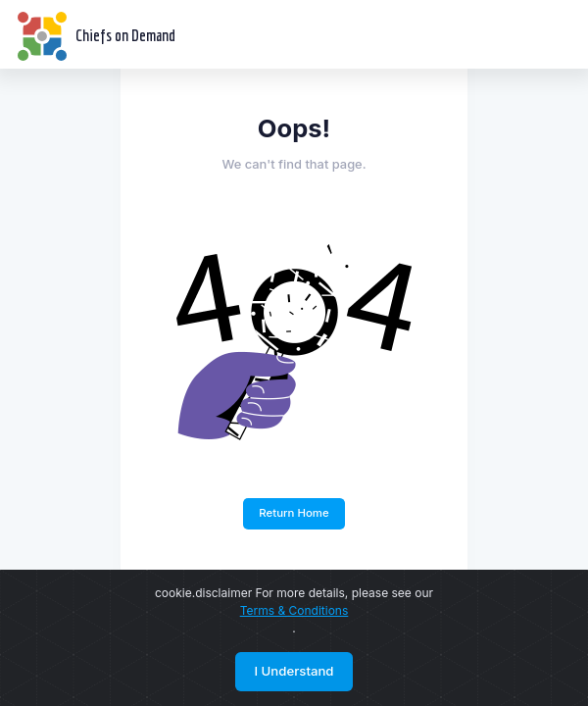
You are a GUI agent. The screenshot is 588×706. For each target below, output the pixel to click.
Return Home (294, 513)
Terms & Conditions (294, 610)
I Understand (294, 671)
